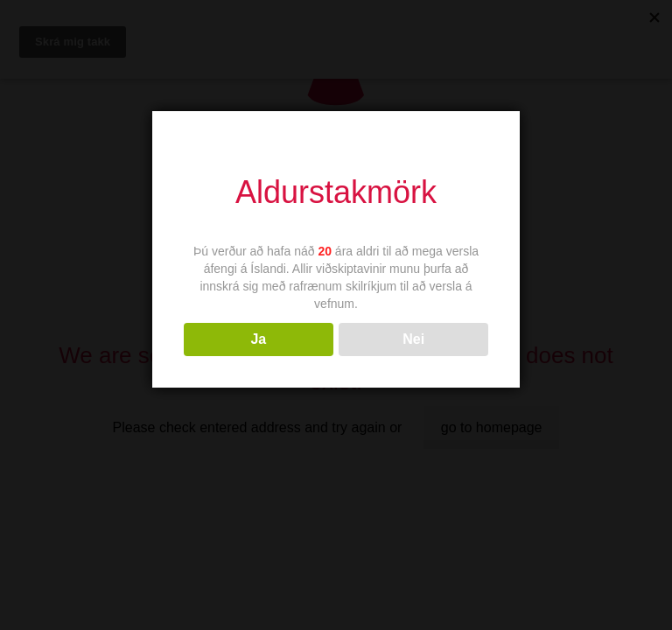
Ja (258, 339)
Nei (413, 339)
